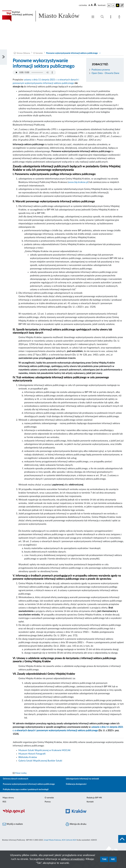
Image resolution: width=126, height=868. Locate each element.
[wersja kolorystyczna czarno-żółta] (118, 5)
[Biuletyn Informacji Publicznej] (31, 813)
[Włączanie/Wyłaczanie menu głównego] (93, 17)
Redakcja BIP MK (94, 798)
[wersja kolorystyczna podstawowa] (109, 5)
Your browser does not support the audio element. (34, 72)
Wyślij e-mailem (13, 824)
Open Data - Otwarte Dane (105, 73)
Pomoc (48, 802)
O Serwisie (38, 53)
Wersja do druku (76, 824)
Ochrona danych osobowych (16, 779)
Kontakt (90, 802)
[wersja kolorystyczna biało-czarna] (113, 5)
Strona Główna (23, 53)
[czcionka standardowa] (89, 5)
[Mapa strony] (111, 17)
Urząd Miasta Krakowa (52, 840)
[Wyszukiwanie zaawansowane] (102, 17)
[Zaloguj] (120, 17)
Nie (113, 859)
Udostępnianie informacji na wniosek (82, 779)
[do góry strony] (122, 839)
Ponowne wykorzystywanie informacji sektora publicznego (72, 53)
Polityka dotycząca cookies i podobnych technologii (26, 789)
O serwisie (49, 798)
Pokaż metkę (21, 773)
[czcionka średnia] (92, 5)
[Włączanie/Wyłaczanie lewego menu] (3, 57)
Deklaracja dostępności (76, 784)
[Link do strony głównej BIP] (44, 16)
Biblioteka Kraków (28, 757)
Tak (104, 859)
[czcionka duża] (95, 5)
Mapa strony (8, 798)
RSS (4, 802)
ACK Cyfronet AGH (69, 840)
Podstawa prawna (101, 70)
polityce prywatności (73, 859)
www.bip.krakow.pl (78, 182)
